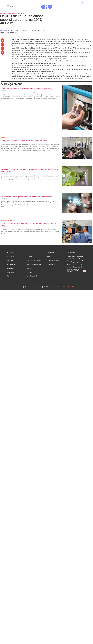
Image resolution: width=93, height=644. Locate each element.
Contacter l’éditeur (53, 260)
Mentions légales (17, 287)
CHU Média (8, 13)
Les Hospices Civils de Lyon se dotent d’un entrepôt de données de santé (27, 197)
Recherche (11, 272)
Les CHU (10, 260)
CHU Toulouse (20, 32)
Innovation (4, 194)
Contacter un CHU (53, 264)
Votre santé (11, 264)
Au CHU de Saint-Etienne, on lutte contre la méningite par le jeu (24, 140)
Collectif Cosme (73, 287)
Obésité (10, 221)
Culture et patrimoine (34, 260)
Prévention (4, 138)
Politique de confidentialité (33, 287)
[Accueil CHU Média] (47, 6)
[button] (82, 2)
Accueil (2, 13)
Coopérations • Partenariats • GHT (17, 86)
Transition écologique (34, 264)
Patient (10, 276)
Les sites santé (32, 276)
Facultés (30, 257)
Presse (49, 257)
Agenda (29, 272)
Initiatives (15, 13)
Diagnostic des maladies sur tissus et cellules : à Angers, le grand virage (27, 89)
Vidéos (29, 268)
